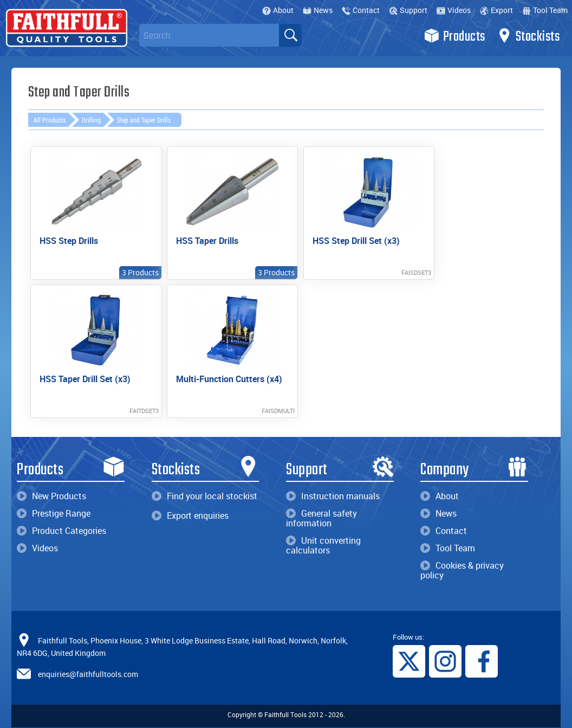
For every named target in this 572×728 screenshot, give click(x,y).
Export (496, 10)
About (278, 10)
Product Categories (61, 531)
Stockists (528, 36)
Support (408, 10)
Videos (454, 10)
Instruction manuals (333, 496)
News (318, 10)
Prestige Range (54, 513)
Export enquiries (190, 516)
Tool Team (545, 10)
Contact (361, 10)
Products (455, 36)
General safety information (321, 518)
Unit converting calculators (323, 545)
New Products (51, 496)
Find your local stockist (204, 496)
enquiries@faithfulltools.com (88, 674)
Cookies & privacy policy (462, 570)
